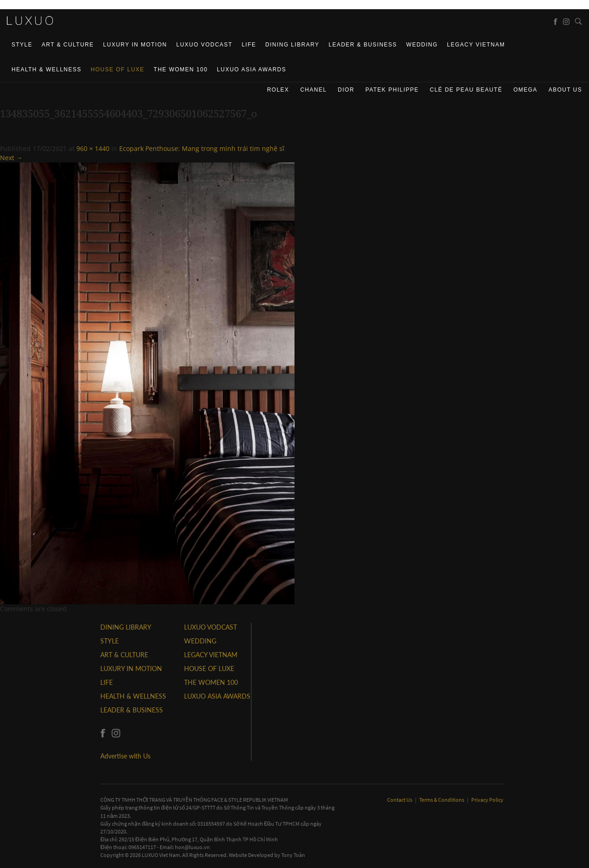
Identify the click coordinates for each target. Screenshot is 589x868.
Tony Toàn (293, 855)
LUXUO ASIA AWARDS (251, 69)
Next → (11, 158)
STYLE (22, 45)
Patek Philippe (392, 90)
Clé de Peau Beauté (466, 90)
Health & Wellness (46, 69)
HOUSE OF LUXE (118, 69)
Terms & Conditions (442, 800)
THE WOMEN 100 (181, 69)
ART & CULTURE (68, 45)
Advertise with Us (125, 756)
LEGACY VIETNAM (476, 45)
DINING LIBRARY (292, 45)
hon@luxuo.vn (192, 847)
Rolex (278, 90)
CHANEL (313, 90)
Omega (525, 90)
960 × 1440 (93, 148)
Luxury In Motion (135, 45)
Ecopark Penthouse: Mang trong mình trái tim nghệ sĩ (202, 148)
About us (565, 90)
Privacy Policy (487, 800)
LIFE (249, 45)
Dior (346, 90)
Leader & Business (363, 45)
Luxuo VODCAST (204, 45)
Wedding (422, 45)
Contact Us (400, 800)
